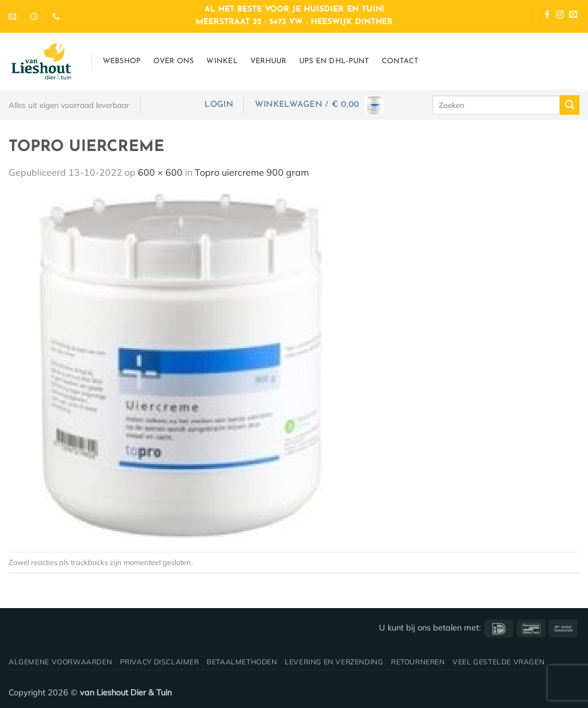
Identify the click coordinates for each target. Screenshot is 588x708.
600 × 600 (160, 172)
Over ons (173, 61)
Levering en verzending (334, 662)
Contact (400, 61)
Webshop (122, 61)
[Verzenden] (570, 105)
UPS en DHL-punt (334, 61)
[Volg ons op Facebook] (547, 16)
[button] (218, 105)
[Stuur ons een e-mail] (573, 16)
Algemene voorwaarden (60, 662)
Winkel (222, 61)
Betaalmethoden (242, 662)
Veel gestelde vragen (498, 662)
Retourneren (418, 662)
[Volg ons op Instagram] (560, 16)
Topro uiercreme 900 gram (252, 172)
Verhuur (268, 61)
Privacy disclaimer (160, 662)
